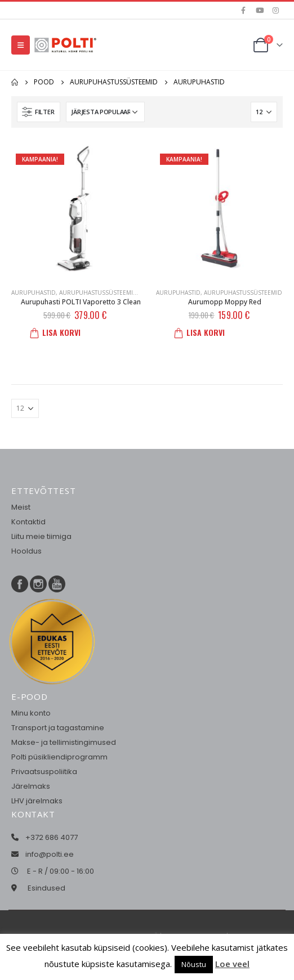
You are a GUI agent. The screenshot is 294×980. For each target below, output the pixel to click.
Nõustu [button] (194, 964)
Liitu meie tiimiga (41, 536)
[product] (75, 208)
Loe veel (232, 964)
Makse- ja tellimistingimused (64, 742)
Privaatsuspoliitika (44, 772)
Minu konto (31, 713)
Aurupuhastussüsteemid (98, 293)
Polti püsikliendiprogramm (59, 757)
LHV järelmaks (37, 801)
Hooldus (26, 551)
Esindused (46, 888)
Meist (21, 507)
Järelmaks (31, 786)
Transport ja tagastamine (58, 728)
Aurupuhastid (34, 293)
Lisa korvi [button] (59, 332)
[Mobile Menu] (21, 45)
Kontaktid (28, 522)
